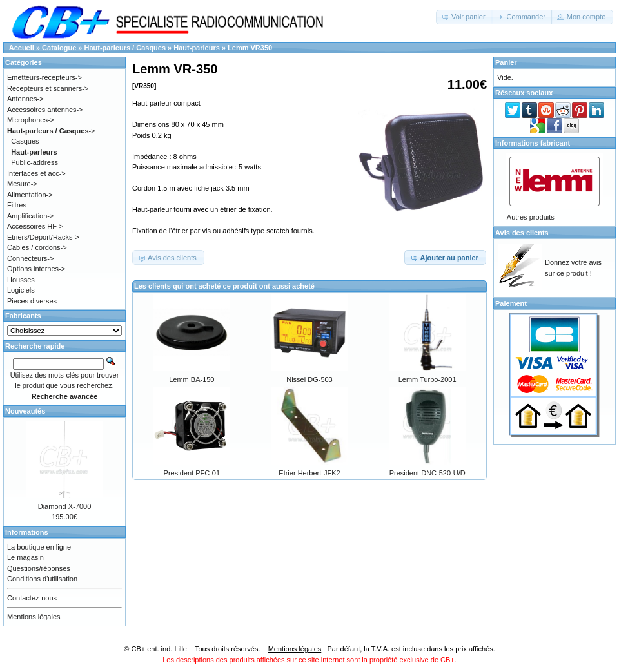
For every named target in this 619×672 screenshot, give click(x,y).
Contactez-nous (32, 598)
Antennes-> (25, 99)
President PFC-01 (192, 473)
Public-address (34, 162)
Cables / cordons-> (37, 247)
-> (51, 131)
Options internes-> (36, 269)
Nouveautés (25, 411)
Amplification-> (30, 216)
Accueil (22, 48)
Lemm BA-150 (192, 379)
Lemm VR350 (250, 48)
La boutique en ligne (39, 547)
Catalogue (59, 48)
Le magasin (25, 557)
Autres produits (531, 217)
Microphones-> (31, 120)
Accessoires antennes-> (45, 110)
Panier (506, 62)
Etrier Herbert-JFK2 (309, 473)
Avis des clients (522, 233)
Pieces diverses (32, 301)
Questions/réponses (39, 568)
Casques (25, 141)
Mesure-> (22, 184)
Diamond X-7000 (65, 506)
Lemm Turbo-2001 (427, 379)
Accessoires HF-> (35, 226)
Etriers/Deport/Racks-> (43, 237)
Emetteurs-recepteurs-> (44, 77)
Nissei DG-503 (309, 379)
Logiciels (21, 290)
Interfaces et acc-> (36, 173)
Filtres (17, 205)
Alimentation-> (30, 195)
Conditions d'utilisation (42, 579)
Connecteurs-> (30, 258)
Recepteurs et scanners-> (48, 88)
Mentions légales (34, 617)
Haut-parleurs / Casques (125, 48)
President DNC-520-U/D (427, 473)
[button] (465, 17)
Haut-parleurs (197, 48)
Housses (21, 280)
